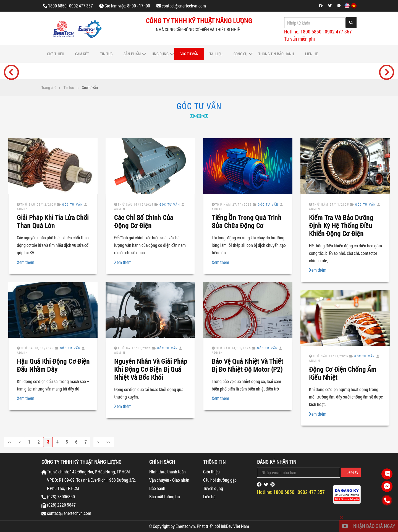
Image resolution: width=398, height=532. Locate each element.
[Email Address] (298, 473)
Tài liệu (216, 54)
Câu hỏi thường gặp (220, 480)
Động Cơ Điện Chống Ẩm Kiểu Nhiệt (343, 373)
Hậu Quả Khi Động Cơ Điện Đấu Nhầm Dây (53, 365)
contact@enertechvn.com (184, 6)
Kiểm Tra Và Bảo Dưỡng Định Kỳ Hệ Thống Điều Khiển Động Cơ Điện (341, 226)
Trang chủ (49, 88)
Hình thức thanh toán (167, 472)
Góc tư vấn (189, 54)
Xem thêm (26, 262)
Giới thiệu (56, 54)
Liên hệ (311, 54)
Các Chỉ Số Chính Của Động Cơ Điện (144, 222)
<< (10, 442)
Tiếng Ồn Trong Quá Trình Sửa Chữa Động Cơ (247, 222)
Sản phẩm (132, 54)
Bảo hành (157, 488)
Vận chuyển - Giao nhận (169, 480)
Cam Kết (82, 54)
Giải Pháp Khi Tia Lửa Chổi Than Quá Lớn (53, 222)
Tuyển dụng (213, 488)
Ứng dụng (160, 54)
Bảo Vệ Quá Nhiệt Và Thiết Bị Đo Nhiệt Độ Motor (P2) (248, 365)
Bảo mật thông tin (165, 496)
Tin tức (106, 54)
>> (108, 442)
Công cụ (240, 54)
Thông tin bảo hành (276, 54)
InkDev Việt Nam (235, 526)
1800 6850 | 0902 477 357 (70, 6)
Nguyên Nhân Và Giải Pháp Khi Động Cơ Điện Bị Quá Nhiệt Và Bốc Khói (151, 369)
